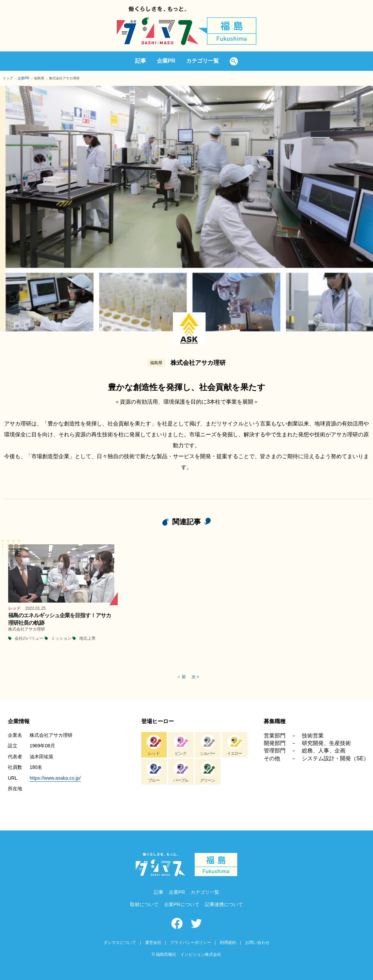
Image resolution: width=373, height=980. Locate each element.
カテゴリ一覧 (202, 61)
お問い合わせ (257, 943)
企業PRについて (182, 904)
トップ (8, 78)
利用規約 (228, 943)
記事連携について (224, 904)
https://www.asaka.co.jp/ (55, 778)
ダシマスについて (120, 943)
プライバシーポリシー (191, 943)
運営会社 (153, 943)
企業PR (166, 61)
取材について (144, 904)
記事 (141, 61)
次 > (195, 677)
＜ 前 (181, 677)
